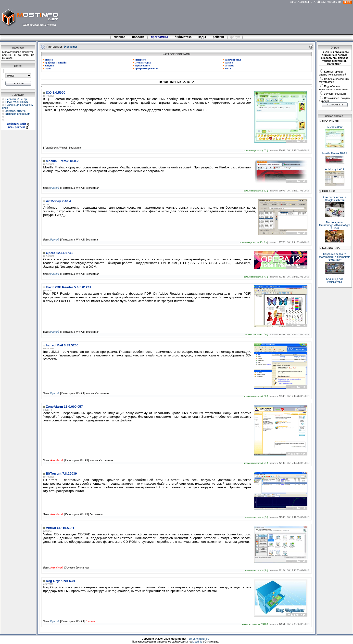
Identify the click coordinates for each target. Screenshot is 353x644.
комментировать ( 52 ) (256, 191)
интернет (139, 60)
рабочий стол (232, 60)
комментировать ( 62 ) (256, 150)
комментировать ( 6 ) (257, 335)
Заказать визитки (16, 111)
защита (48, 65)
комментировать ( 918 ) (255, 624)
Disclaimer (71, 46)
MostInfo (197, 642)
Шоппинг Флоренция (18, 114)
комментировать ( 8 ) (257, 570)
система (229, 65)
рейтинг (219, 37)
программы (159, 37)
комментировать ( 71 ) (256, 277)
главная (120, 37)
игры (47, 68)
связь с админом (199, 639)
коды (202, 37)
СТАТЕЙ (315, 2)
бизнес (48, 60)
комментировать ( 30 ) (256, 396)
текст (227, 68)
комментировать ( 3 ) (257, 517)
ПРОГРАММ (297, 2)
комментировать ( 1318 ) (254, 242)
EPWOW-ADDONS (17, 102)
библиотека (183, 37)
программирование (146, 68)
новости (138, 37)
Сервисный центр (16, 99)
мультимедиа (142, 63)
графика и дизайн (55, 63)
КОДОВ (331, 2)
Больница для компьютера (335, 280)
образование (141, 65)
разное (228, 63)
